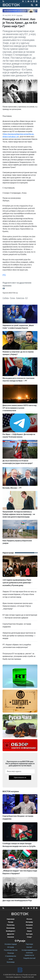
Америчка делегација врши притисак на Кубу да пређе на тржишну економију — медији (19, 636)
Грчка (12, 298)
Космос (29, 928)
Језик (11, 959)
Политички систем (11, 950)
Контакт (29, 947)
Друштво (11, 934)
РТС (4, 275)
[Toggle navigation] (36, 5)
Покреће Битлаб (29, 958)
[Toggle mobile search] (32, 5)
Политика (11, 925)
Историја (11, 947)
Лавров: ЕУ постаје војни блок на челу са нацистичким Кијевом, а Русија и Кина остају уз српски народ (19, 594)
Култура (29, 934)
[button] (37, 5)
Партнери (29, 944)
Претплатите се (20, 778)
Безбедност (11, 931)
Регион (29, 919)
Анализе (19, 15)
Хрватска (20, 298)
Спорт (29, 937)
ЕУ (27, 298)
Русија (11, 922)
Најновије (11, 919)
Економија (11, 928)
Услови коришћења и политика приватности (29, 953)
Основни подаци (11, 944)
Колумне (29, 925)
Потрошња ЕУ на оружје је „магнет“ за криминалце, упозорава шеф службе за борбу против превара (19, 656)
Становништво (11, 956)
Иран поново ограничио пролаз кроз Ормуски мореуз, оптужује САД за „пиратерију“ (17, 606)
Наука (29, 931)
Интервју (29, 922)
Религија (11, 953)
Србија (6, 298)
